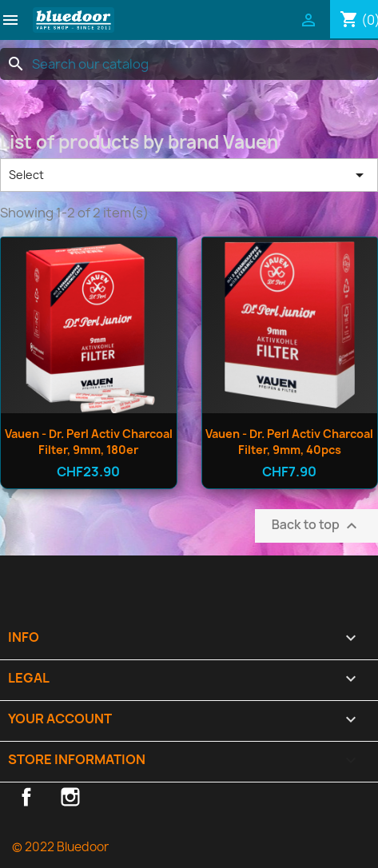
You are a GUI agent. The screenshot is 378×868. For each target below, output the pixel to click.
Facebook (26, 797)
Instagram (70, 797)
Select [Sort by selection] (189, 175)
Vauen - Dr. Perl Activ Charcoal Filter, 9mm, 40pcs (289, 442)
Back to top (316, 526)
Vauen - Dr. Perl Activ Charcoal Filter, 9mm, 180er (89, 442)
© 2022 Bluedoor (60, 847)
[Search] (189, 64)
